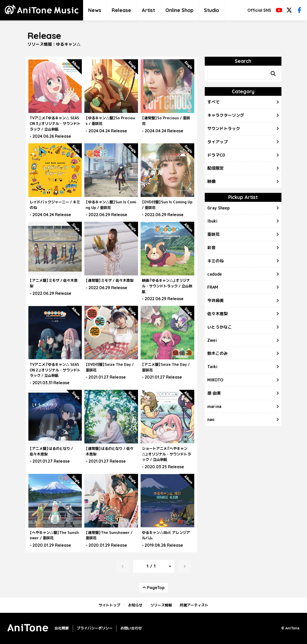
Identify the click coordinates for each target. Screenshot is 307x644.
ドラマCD (216, 155)
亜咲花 (213, 234)
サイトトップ (109, 605)
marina (214, 406)
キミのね (215, 261)
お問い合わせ (131, 628)
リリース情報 (161, 605)
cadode (215, 274)
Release (121, 10)
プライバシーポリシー (95, 628)
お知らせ (135, 605)
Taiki (212, 367)
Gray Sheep (219, 208)
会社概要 (62, 628)
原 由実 (214, 393)
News (95, 10)
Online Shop (179, 10)
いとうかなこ (220, 327)
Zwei (212, 340)
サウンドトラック (224, 128)
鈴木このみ (218, 353)
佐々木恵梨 (218, 314)
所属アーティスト (194, 605)
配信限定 (215, 168)
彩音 (211, 248)
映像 (211, 181)
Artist (148, 10)
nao (211, 419)
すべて (213, 102)
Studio (212, 10)
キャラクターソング (226, 115)
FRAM (213, 287)
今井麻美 (215, 300)
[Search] (273, 74)
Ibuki (212, 221)
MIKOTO (215, 380)
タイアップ (218, 142)
